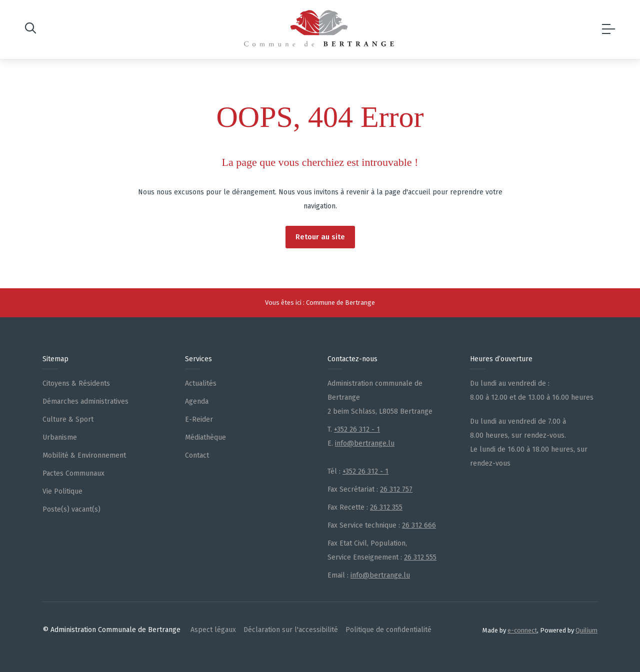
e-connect (522, 630)
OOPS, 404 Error (320, 117)
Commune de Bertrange (340, 303)
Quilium (586, 630)
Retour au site (320, 237)
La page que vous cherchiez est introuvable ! (320, 162)
